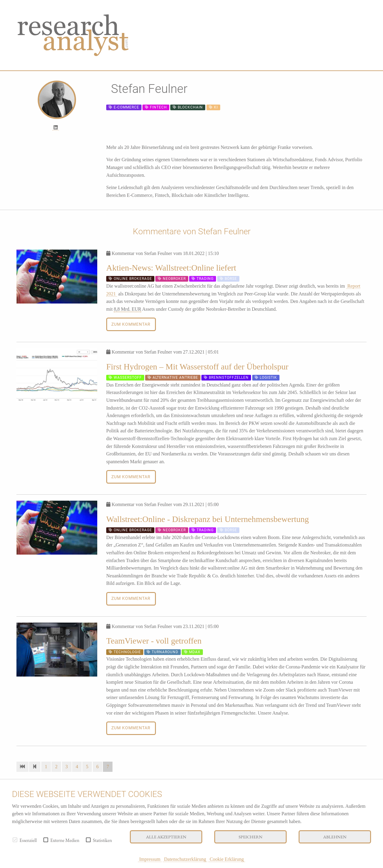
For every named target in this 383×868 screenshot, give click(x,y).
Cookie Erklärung (227, 859)
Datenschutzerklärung (185, 859)
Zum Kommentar (131, 324)
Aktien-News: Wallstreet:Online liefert (171, 268)
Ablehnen (335, 837)
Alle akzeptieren (166, 837)
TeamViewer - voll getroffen (154, 641)
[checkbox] (15, 840)
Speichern (251, 837)
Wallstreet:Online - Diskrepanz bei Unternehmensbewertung (208, 519)
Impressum (150, 859)
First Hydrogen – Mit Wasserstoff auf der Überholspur (197, 367)
